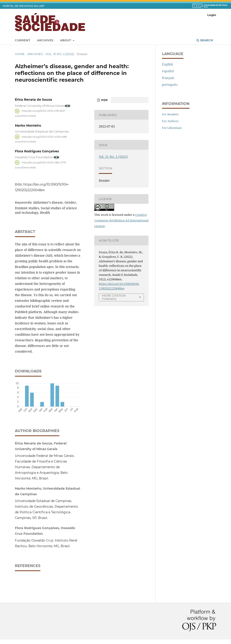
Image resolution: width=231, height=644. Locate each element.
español (168, 71)
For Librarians (172, 128)
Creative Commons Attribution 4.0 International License (121, 220)
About (66, 40)
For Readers (170, 114)
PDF (104, 100)
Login (212, 15)
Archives (45, 40)
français (168, 78)
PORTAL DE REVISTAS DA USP (24, 6)
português (170, 85)
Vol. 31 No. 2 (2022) (60, 54)
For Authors (170, 121)
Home (20, 54)
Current (23, 40)
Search (205, 40)
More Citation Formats (114, 297)
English (167, 64)
